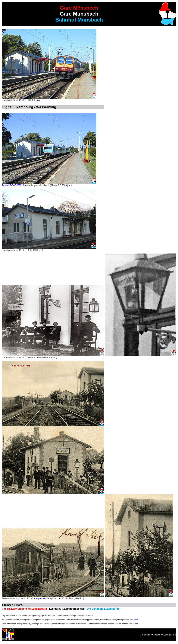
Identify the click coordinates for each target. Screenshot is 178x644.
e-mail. (90, 616)
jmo (38, 100)
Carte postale (39, 598)
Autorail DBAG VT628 (13, 185)
